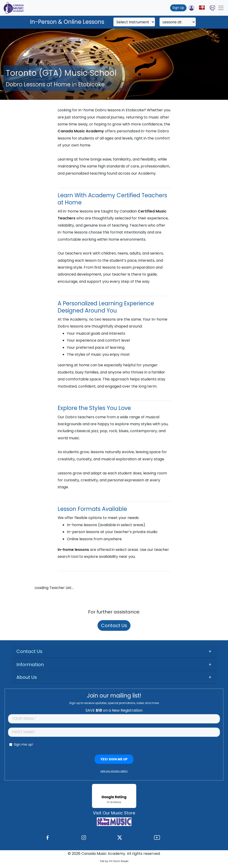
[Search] (134, 22)
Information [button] (30, 665)
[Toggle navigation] (221, 8)
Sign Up (178, 8)
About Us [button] (27, 677)
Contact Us (114, 625)
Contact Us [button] (29, 651)
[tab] (114, 651)
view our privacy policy (114, 771)
